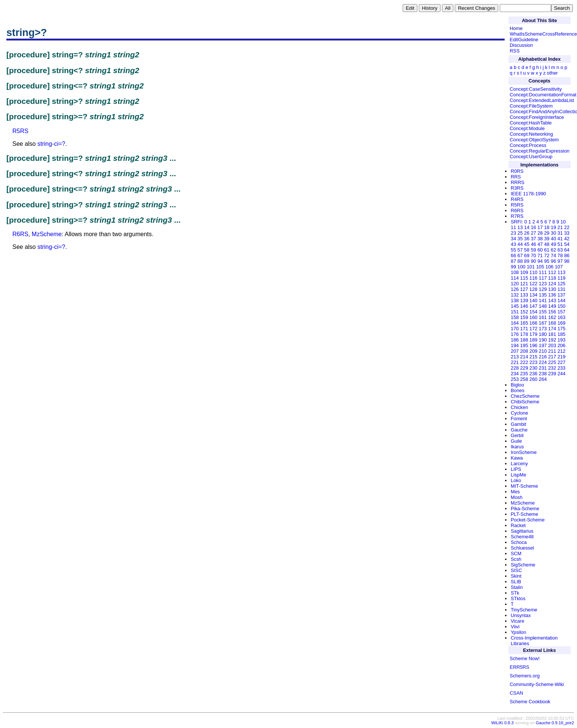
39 (547, 239)
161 (543, 317)
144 (561, 300)
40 (553, 239)
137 (561, 295)
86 (567, 255)
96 (553, 261)
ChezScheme (525, 396)
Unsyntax (521, 615)
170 (515, 329)
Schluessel (522, 548)
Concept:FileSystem (531, 106)
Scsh (516, 559)
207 (515, 351)
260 (533, 379)
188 (524, 340)
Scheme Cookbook (530, 702)
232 (552, 368)
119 (561, 278)
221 (515, 362)
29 (547, 233)
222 (524, 362)
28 (540, 233)
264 (543, 379)
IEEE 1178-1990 (528, 194)
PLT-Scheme (524, 514)
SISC (516, 570)
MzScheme (47, 234)
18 (547, 227)
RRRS (517, 182)
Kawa (517, 458)
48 (547, 244)
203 (552, 345)
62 (553, 250)
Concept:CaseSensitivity (536, 89)
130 (552, 289)
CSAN (517, 693)
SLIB (516, 582)
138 (515, 300)
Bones (517, 390)
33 (567, 233)
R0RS (517, 171)
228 (515, 368)
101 (531, 267)
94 (540, 261)
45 (527, 244)
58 (527, 250)
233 (561, 368)
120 (515, 284)
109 (524, 272)
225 (552, 362)
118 (552, 278)
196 (533, 345)
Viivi (515, 627)
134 (533, 295)
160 (533, 317)
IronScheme (524, 452)
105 (540, 267)
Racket (518, 525)
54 (567, 244)
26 (527, 233)
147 (533, 306)
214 (524, 357)
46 (534, 244)
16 (534, 227)
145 (515, 306)
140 (533, 300)
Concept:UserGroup (531, 157)
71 (540, 255)
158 (515, 317)
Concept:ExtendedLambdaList (542, 100)
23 (513, 233)
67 (520, 255)
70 (534, 255)
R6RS (20, 234)
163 (561, 317)
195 (524, 345)
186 (515, 340)
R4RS (517, 199)
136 (552, 295)
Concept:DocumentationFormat (543, 95)
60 (540, 250)
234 (515, 374)
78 (560, 255)
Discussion (522, 45)
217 (552, 357)
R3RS (517, 188)
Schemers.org (525, 676)
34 (513, 239)
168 (552, 323)
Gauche (519, 430)
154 (533, 312)
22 (567, 227)
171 (524, 329)
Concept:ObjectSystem (534, 140)
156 (552, 312)
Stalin (517, 587)
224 (543, 362)
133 (524, 295)
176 (515, 334)
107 (559, 267)
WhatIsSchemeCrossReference (543, 34)
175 (561, 329)
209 (533, 351)
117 (543, 278)
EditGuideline (524, 40)
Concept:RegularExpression (540, 151)
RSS (515, 51)
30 (553, 233)
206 (561, 345)
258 (524, 379)
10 (563, 222)
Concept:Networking (531, 134)
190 (543, 340)
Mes (515, 492)
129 (543, 289)
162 (552, 317)
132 (515, 295)
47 (540, 244)
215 (533, 357)
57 (520, 250)
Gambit (518, 424)
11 (513, 227)
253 (515, 379)
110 (533, 272)
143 (552, 300)
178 (524, 334)
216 (543, 357)
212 (561, 351)
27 (534, 233)
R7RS (517, 216)
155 (543, 312)
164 (515, 323)
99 (513, 267)
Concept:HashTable (531, 123)
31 (560, 233)
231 (543, 368)
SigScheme (523, 565)
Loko (516, 480)
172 (533, 329)
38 (540, 239)
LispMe (518, 475)
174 (552, 329)
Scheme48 (522, 537)
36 (527, 239)
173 (543, 329)
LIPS (516, 469)
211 (552, 351)
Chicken (519, 407)
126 (515, 289)
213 (515, 357)
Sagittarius (522, 531)
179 (533, 334)
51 (560, 244)
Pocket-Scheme (528, 520)
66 (513, 255)
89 (527, 261)
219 (561, 357)
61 (547, 250)
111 (543, 272)
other (552, 73)
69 (527, 255)
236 (533, 374)
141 (543, 300)
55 (513, 250)
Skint (516, 576)
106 (549, 267)
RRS (516, 177)
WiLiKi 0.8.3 (502, 723)
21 (560, 227)
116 (533, 278)
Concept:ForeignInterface (537, 117)
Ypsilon (518, 632)
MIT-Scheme (524, 486)
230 (533, 368)
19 (553, 227)
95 (547, 261)
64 (567, 250)
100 (521, 267)
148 (543, 306)
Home (516, 28)
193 (561, 340)
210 (543, 351)
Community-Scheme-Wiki (537, 684)
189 (533, 340)
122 (533, 284)
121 (524, 284)
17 (540, 227)
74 (553, 255)
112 (552, 272)
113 (561, 272)
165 (524, 323)
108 (515, 272)
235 (524, 374)
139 (524, 300)
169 (561, 323)
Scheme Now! (525, 658)
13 (520, 227)
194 (515, 345)
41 (560, 239)
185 (561, 334)
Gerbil (517, 435)
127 (524, 289)
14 (527, 227)
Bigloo (517, 385)
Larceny (519, 464)
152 (524, 312)
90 (534, 261)
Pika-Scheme (525, 509)
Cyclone (519, 413)
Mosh (516, 497)
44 (520, 244)
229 (524, 368)
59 (534, 250)
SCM (516, 553)
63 (560, 250)
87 (513, 261)
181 (552, 334)
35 (520, 239)
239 (552, 374)
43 (513, 244)
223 (533, 362)
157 (561, 312)
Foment (519, 419)
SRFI (516, 222)
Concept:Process (528, 145)
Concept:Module (527, 128)
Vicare (517, 621)
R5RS (20, 131)
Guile (516, 441)
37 (534, 239)
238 (543, 374)
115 (524, 278)
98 (567, 261)
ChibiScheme (525, 402)
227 (561, 362)
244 (561, 374)
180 (543, 334)
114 (515, 278)
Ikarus (517, 447)
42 (567, 239)
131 (561, 289)
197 (543, 345)
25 (520, 233)
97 (560, 261)
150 (561, 306)
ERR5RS (520, 667)
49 (553, 244)
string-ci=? (51, 144)
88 (520, 261)
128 (533, 289)
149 (552, 306)
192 (552, 340)
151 (515, 312)
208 (524, 351)
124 (552, 284)
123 (543, 284)
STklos (518, 598)
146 (524, 306)
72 (547, 255)
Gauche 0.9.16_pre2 (555, 723)
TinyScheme (524, 610)
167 (543, 323)
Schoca (519, 542)
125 (561, 284)
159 (524, 317)
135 (543, 295)
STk (515, 593)
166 (533, 323)
